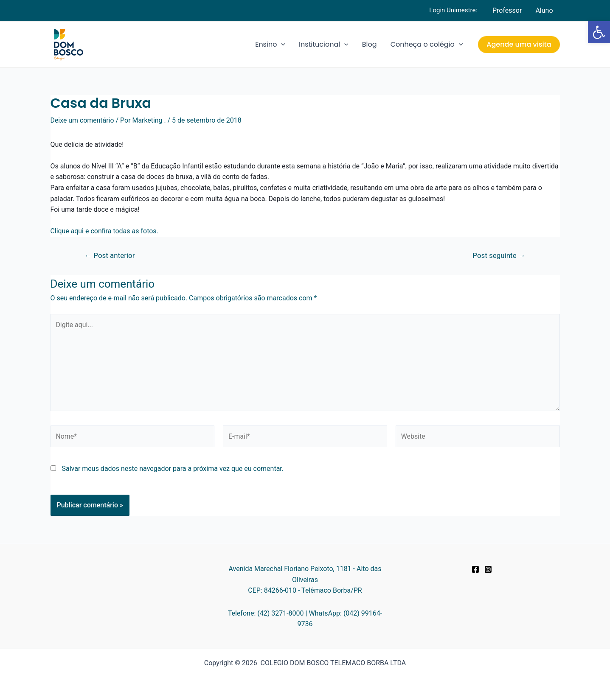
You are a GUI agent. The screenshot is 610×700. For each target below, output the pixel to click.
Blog (370, 44)
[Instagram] (488, 569)
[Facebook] (475, 569)
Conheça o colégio (427, 45)
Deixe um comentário (83, 120)
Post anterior (110, 256)
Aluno (544, 10)
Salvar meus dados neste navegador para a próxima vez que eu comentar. (173, 469)
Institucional (324, 45)
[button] (599, 32)
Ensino (270, 45)
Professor (507, 10)
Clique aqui (67, 231)
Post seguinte (499, 256)
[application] (281, 45)
